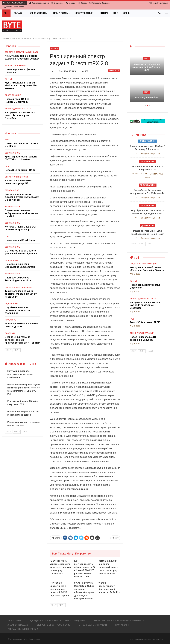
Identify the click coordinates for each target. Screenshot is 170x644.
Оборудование (84, 13)
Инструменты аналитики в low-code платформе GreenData (20, 115)
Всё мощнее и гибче (148, 97)
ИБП (7, 140)
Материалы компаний (100, 3)
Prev (54, 605)
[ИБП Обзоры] (147, 121)
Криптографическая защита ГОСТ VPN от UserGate (21, 158)
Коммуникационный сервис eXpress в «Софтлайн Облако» (22, 57)
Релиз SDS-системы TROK (20, 170)
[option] (147, 78)
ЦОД (116, 13)
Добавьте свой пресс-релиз (54, 625)
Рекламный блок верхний (23, 629)
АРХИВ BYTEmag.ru (18, 625)
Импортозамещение (39, 3)
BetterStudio (157, 639)
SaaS (36, 52)
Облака (18, 13)
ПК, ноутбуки (12, 260)
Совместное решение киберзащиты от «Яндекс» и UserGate (21, 213)
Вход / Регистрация (159, 3)
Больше (140, 13)
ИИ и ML (104, 13)
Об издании (14, 621)
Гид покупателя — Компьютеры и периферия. (58, 621)
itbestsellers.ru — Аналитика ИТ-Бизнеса (119, 621)
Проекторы (11, 320)
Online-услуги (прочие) (17, 177)
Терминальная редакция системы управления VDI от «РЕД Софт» (21, 294)
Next (62, 605)
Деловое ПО (114, 71)
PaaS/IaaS (10, 333)
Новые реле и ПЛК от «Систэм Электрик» (17, 101)
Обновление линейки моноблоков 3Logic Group (20, 265)
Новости (55, 48)
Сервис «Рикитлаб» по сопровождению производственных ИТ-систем (22, 340)
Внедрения (57, 3)
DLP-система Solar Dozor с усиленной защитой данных (21, 252)
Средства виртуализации (18, 287)
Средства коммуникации (18, 52)
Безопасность (38, 13)
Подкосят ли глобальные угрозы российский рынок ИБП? (147, 67)
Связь (127, 13)
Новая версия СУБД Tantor (20, 240)
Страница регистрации (93, 625)
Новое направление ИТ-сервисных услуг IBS (19, 182)
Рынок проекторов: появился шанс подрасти (22, 325)
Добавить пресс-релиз (13, 7)
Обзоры (82, 3)
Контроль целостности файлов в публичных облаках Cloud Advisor (22, 197)
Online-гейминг (147, 141)
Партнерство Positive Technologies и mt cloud (18, 279)
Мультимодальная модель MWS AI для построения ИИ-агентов (21, 86)
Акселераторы (148, 185)
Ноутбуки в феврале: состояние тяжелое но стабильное (18, 310)
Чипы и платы (60, 13)
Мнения (71, 3)
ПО (5, 13)
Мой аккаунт (123, 625)
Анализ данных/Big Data (18, 109)
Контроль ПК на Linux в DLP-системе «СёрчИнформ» (21, 228)
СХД (7, 166)
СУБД (8, 236)
